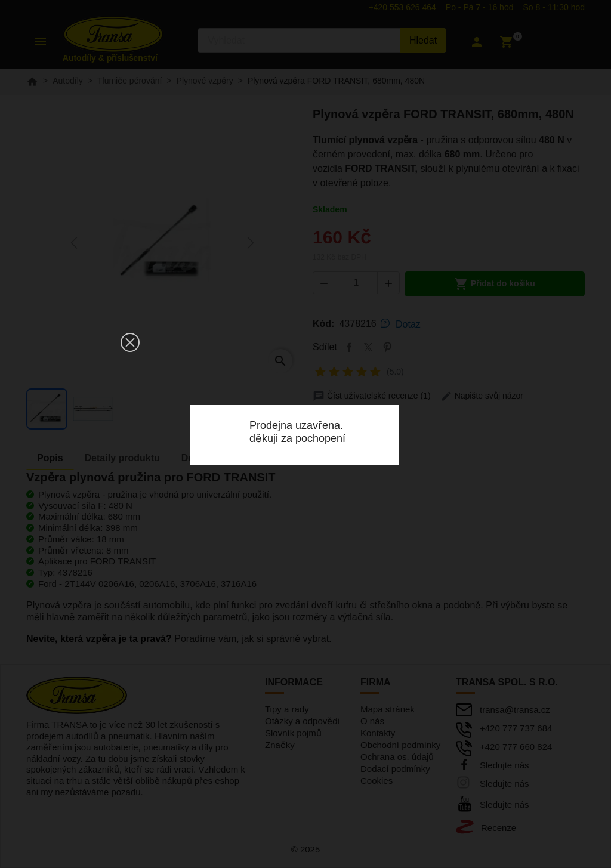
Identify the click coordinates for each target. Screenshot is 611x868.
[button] (130, 342)
